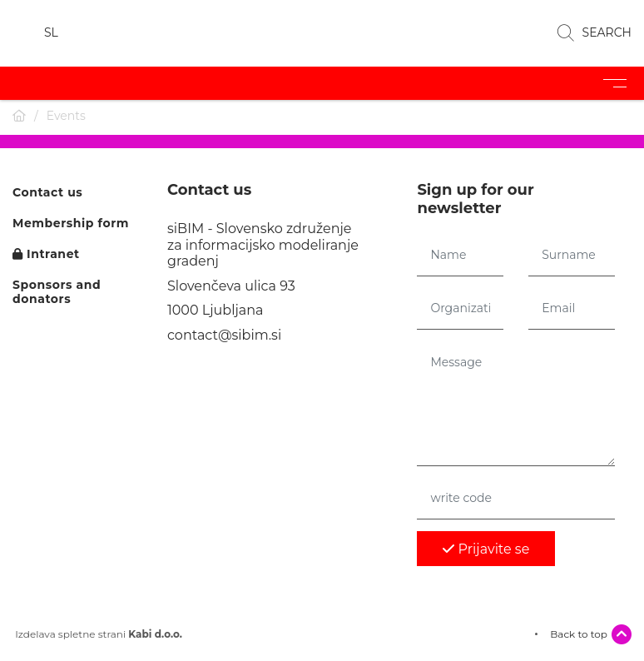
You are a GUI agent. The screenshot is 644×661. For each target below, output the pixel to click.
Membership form (71, 224)
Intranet (46, 254)
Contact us (47, 193)
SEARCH (594, 33)
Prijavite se (486, 549)
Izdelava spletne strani (97, 634)
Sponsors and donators (57, 292)
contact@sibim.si (224, 335)
